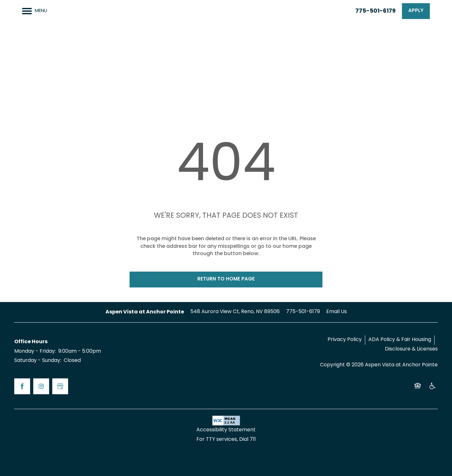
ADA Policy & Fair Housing (400, 340)
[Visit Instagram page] (41, 386)
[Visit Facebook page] (22, 386)
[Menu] (35, 11)
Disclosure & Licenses (411, 349)
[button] (416, 11)
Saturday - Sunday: (38, 361)
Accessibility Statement (226, 430)
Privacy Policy (345, 340)
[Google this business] (60, 386)
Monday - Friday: (35, 351)
